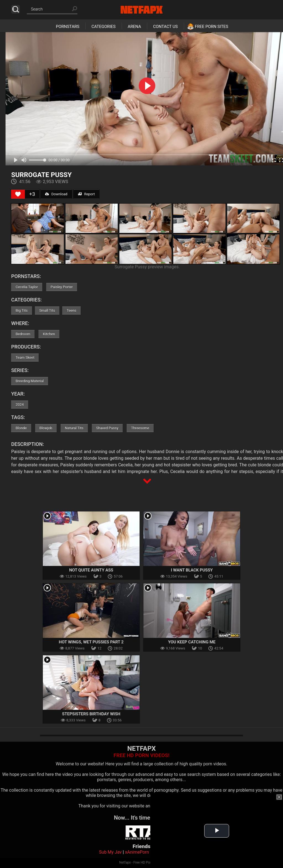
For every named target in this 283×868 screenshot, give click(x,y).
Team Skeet (25, 358)
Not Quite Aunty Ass (91, 570)
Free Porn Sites (212, 27)
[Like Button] (18, 194)
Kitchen (49, 334)
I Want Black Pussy (192, 570)
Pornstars (68, 27)
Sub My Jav (110, 852)
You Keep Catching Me (192, 642)
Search (16, 9)
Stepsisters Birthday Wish (91, 714)
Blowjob (46, 428)
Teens (71, 310)
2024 (19, 405)
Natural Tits (74, 428)
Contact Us (165, 27)
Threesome (140, 428)
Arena (134, 27)
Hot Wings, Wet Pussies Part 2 (91, 642)
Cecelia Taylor (27, 287)
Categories (103, 27)
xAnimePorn (137, 852)
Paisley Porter (62, 287)
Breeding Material (30, 381)
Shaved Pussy (107, 428)
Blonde (21, 428)
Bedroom (23, 334)
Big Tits (21, 310)
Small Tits (47, 310)
